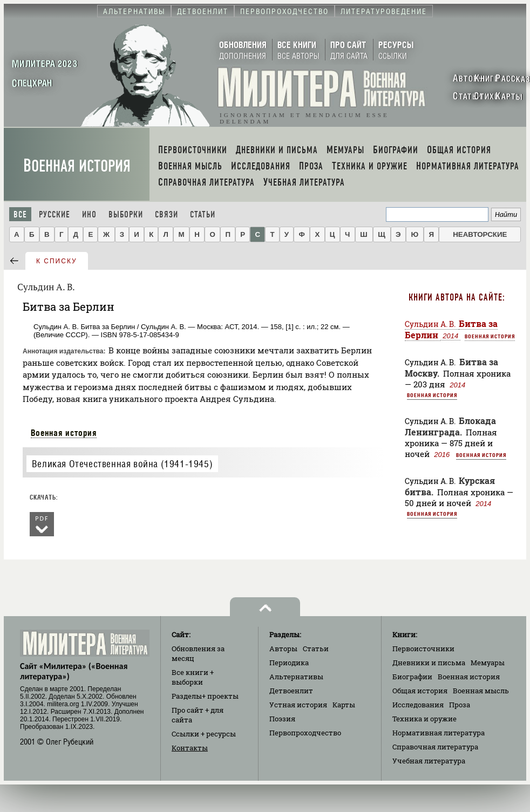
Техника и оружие (424, 719)
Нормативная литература (439, 733)
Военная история (77, 166)
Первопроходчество (305, 733)
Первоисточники (423, 649)
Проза (460, 705)
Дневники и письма (429, 663)
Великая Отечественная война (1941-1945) (122, 464)
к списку (57, 261)
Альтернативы (296, 677)
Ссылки (204, 734)
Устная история (298, 705)
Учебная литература (429, 761)
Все (20, 214)
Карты (344, 705)
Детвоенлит (291, 691)
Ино (89, 214)
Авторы (283, 649)
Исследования (418, 705)
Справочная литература (435, 747)
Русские (55, 214)
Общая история (420, 691)
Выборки (126, 214)
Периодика (289, 663)
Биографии (412, 677)
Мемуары (488, 663)
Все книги (193, 677)
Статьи (203, 214)
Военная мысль (481, 691)
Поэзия (282, 719)
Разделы (205, 696)
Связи (167, 214)
